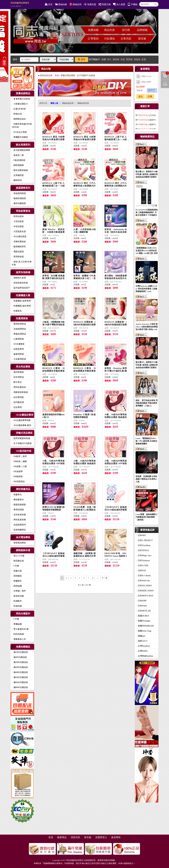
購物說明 (75, 4)
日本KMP (141, 601)
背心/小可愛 (18, 556)
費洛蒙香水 (18, 500)
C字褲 (15, 566)
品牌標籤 (142, 30)
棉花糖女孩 (18, 561)
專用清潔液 (18, 510)
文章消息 (126, 39)
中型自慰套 (18, 226)
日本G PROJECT (144, 540)
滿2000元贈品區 (20, 662)
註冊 (150, 96)
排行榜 (126, 30)
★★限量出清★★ (21, 99)
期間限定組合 (19, 119)
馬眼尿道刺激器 (20, 392)
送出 (141, 96)
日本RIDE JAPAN (145, 591)
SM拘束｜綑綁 (19, 461)
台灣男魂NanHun (145, 656)
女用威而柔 (18, 175)
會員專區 (116, 837)
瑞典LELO (142, 641)
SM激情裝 (17, 477)
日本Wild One (143, 581)
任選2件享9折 (19, 109)
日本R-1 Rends (143, 576)
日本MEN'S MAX (145, 596)
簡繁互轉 (105, 4)
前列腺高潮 (18, 402)
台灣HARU (142, 651)
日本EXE (141, 571)
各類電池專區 (19, 543)
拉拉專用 (17, 407)
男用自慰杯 (18, 216)
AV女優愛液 (18, 344)
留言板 (142, 39)
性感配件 (17, 601)
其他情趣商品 (19, 530)
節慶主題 (17, 571)
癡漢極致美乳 (19, 247)
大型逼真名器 (19, 231)
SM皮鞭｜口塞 (19, 466)
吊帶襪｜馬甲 (19, 591)
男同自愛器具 (19, 387)
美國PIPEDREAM (145, 626)
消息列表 (75, 837)
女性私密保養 (19, 515)
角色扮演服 (18, 596)
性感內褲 (17, 606)
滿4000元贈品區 (20, 672)
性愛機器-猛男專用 (21, 301)
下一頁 (105, 578)
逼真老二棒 (18, 155)
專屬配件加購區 (20, 137)
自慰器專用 (18, 349)
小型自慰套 (18, 221)
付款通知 (110, 39)
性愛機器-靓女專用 (21, 306)
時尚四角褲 (18, 634)
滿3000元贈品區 (20, 667)
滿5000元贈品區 (20, 677)
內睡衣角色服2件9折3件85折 (22, 126)
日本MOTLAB (143, 611)
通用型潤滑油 (19, 324)
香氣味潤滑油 (19, 334)
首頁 (49, 4)
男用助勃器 (18, 257)
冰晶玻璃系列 (19, 525)
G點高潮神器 (18, 160)
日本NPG (141, 535)
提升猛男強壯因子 (21, 288)
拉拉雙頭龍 (18, 397)
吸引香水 (17, 382)
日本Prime (141, 606)
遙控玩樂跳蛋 (19, 203)
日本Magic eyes (144, 555)
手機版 (132, 4)
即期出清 (17, 114)
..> (98, 578)
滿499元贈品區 (19, 657)
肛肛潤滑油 (18, 377)
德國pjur (141, 636)
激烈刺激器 (18, 372)
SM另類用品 (18, 482)
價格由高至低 (83, 103)
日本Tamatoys (143, 561)
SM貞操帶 (17, 471)
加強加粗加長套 (20, 283)
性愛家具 (17, 311)
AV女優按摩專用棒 (21, 420)
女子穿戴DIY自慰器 (22, 443)
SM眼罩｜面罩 (19, 456)
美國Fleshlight (143, 621)
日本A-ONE (142, 566)
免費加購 (93, 30)
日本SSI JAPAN (144, 586)
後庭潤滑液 (18, 354)
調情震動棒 (18, 165)
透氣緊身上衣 (19, 639)
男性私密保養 (19, 520)
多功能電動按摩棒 (21, 150)
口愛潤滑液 (18, 339)
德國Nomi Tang (144, 631)
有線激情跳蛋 (19, 193)
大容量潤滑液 (19, 359)
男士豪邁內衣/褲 (20, 629)
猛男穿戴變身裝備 (21, 438)
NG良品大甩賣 (19, 132)
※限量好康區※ (20, 104)
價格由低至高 (68, 103)
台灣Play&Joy (143, 646)
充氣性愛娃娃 (19, 242)
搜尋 (82, 59)
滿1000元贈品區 (20, 652)
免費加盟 (90, 4)
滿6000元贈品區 (20, 682)
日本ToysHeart (143, 545)
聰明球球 (17, 180)
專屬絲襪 (17, 624)
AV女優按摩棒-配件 (22, 425)
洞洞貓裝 (17, 576)
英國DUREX (143, 616)
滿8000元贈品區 (20, 687)
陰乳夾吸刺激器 (20, 170)
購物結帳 (61, 4)
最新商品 (62, 837)
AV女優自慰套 (19, 237)
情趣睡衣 (17, 581)
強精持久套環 (19, 278)
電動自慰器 (18, 252)
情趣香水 (17, 495)
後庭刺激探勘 (19, 505)
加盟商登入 (101, 837)
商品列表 (110, 30)
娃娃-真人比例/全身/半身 (22, 263)
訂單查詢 (93, 39)
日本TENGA (142, 550)
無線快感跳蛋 (19, 198)
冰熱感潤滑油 (19, 329)
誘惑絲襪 (17, 586)
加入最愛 (119, 4)
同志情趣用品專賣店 (20, 4)
